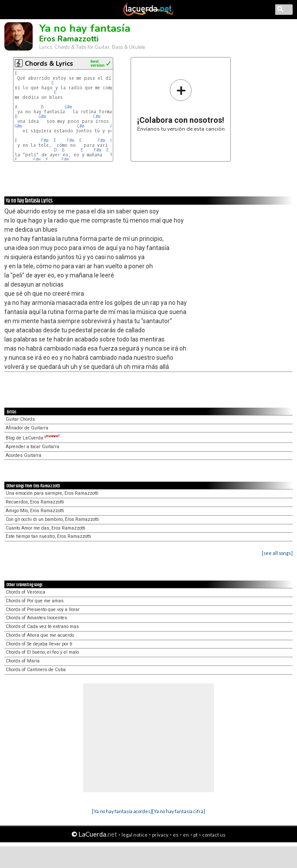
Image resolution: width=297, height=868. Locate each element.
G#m (68, 107)
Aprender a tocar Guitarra (32, 447)
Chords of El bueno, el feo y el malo (42, 652)
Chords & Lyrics (49, 64)
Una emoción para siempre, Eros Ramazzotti (52, 493)
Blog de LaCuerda (33, 438)
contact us (214, 835)
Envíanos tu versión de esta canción (181, 105)
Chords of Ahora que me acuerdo (40, 635)
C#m (96, 117)
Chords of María (23, 661)
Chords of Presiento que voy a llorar (43, 610)
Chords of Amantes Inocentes (36, 618)
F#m (45, 140)
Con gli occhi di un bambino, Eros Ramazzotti (52, 519)
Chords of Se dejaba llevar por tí (39, 644)
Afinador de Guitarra (27, 428)
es (176, 835)
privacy (160, 835)
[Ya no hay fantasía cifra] (179, 811)
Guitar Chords (20, 419)
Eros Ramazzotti (69, 39)
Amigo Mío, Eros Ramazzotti (35, 511)
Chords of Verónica (25, 592)
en (186, 835)
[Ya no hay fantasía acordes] (122, 811)
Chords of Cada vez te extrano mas (42, 627)
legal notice (135, 835)
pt (196, 835)
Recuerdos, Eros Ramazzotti (35, 502)
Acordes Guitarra (24, 455)
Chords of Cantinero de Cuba (36, 670)
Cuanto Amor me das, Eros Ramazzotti (46, 528)
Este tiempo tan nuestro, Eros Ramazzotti (48, 536)
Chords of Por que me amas (35, 601)
